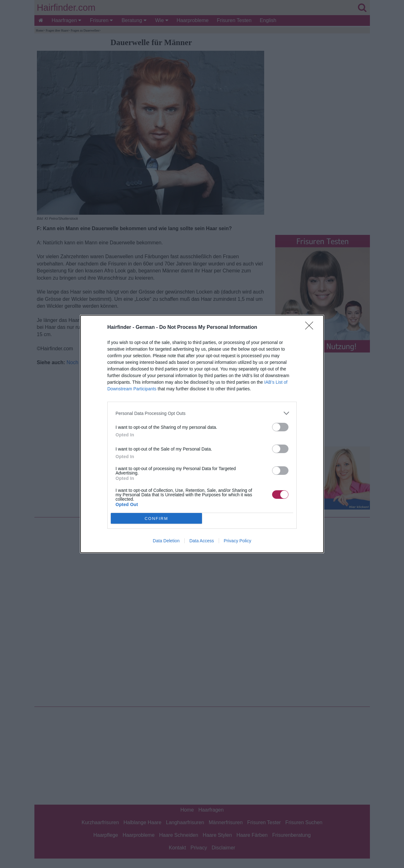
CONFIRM (156, 518)
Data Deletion (166, 541)
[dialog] (202, 434)
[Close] (311, 328)
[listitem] (202, 413)
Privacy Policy (238, 541)
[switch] (280, 427)
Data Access (202, 541)
